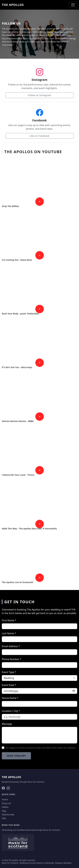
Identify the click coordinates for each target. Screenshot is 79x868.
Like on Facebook (40, 136)
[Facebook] (3, 788)
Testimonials (8, 815)
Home (5, 799)
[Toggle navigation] (73, 5)
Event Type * (9, 672)
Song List (6, 803)
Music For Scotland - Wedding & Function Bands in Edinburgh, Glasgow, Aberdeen (37, 863)
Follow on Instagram (40, 95)
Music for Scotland (36, 782)
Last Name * (9, 633)
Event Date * (9, 685)
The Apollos (13, 5)
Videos (5, 807)
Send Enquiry (16, 756)
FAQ (4, 818)
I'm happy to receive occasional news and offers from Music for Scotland (40, 748)
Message (7, 724)
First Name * (9, 620)
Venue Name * (10, 698)
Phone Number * (12, 659)
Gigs (4, 811)
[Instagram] (8, 788)
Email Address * (11, 646)
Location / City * (11, 711)
